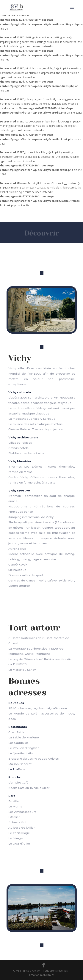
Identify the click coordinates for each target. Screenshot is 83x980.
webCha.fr (47, 975)
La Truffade (17, 769)
